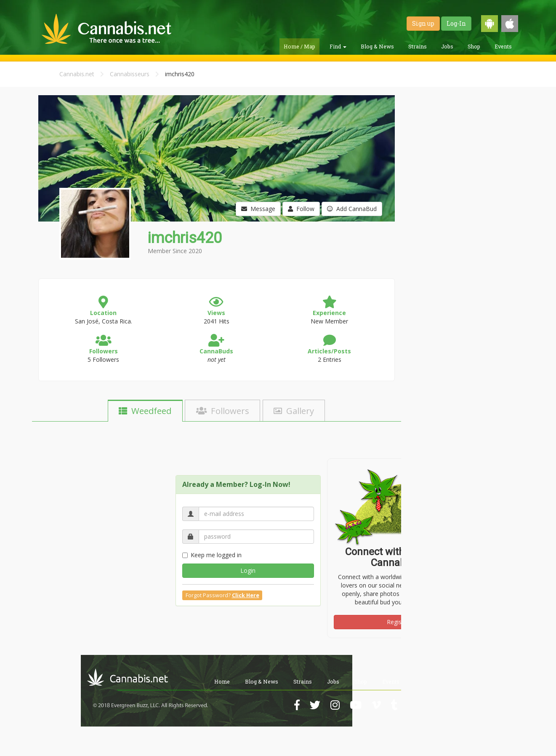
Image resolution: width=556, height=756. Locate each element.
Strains (418, 46)
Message (258, 209)
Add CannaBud (352, 209)
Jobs (447, 46)
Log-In (456, 23)
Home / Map (299, 46)
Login (248, 570)
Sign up (423, 23)
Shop (474, 46)
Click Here (246, 595)
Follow (301, 209)
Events (503, 46)
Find (338, 46)
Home (222, 681)
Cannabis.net (77, 74)
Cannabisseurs (130, 74)
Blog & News (377, 46)
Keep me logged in (212, 555)
